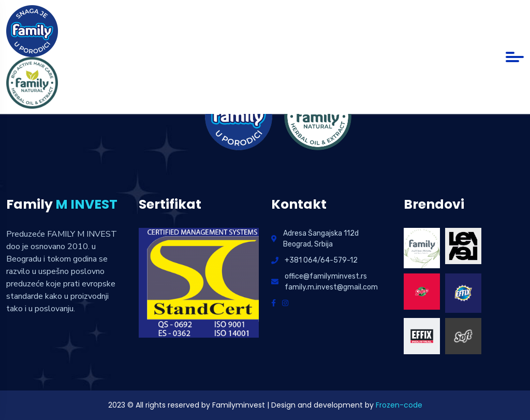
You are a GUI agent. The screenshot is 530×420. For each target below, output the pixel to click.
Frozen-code (399, 405)
